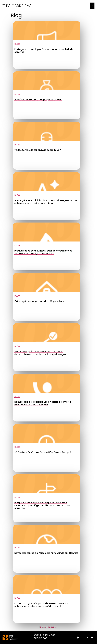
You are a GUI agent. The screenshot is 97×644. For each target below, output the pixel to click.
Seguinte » (53, 627)
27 (46, 627)
